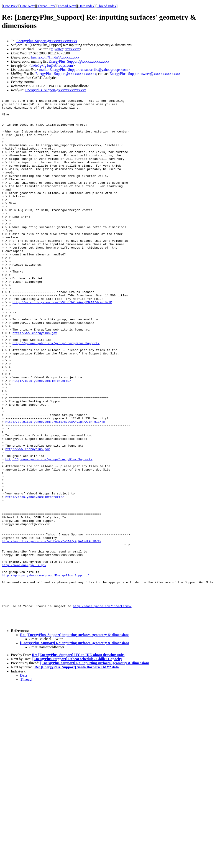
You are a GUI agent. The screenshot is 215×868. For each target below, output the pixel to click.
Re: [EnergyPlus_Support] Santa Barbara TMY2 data (77, 772)
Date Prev (10, 6)
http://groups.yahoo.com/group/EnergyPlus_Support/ (56, 392)
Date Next (27, 6)
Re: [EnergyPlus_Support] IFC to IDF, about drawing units (78, 759)
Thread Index (107, 6)
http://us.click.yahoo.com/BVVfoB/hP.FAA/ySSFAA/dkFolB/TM (62, 343)
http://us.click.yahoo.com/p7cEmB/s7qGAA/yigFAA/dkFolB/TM (55, 486)
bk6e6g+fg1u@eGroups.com (52, 65)
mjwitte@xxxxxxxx (65, 49)
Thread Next (67, 6)
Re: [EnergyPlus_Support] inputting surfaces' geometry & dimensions (75, 739)
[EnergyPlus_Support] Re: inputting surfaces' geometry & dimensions (75, 747)
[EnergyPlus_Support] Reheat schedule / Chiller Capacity (77, 763)
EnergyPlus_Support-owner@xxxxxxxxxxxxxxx (145, 74)
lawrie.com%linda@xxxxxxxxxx (55, 57)
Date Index (86, 6)
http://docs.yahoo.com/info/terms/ (42, 437)
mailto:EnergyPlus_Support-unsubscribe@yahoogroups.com (83, 70)
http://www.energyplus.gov (35, 380)
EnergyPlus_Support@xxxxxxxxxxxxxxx (47, 41)
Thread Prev (46, 6)
